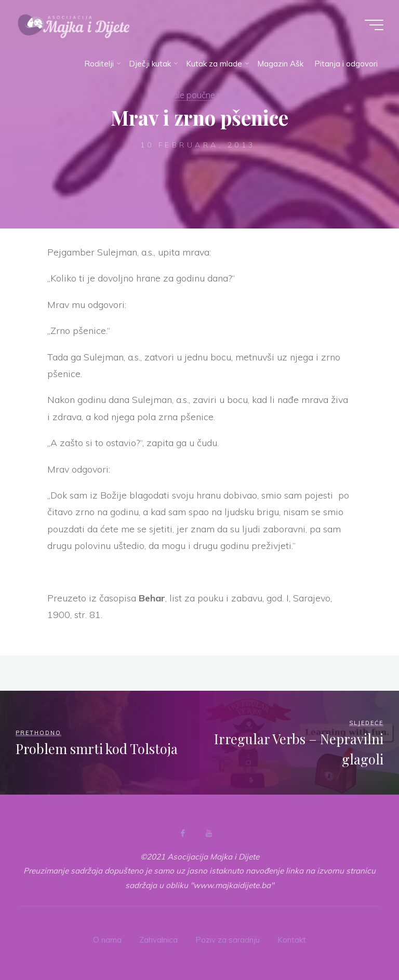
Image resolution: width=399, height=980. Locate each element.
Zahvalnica (158, 940)
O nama (107, 940)
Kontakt (292, 940)
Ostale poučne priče (197, 95)
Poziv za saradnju (228, 940)
